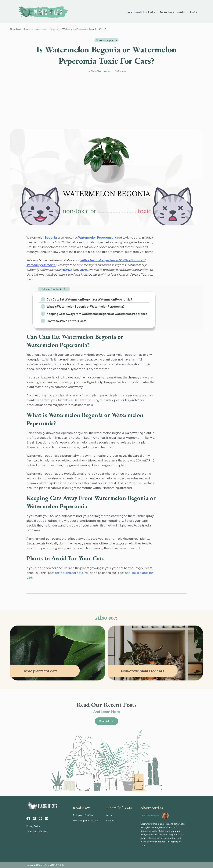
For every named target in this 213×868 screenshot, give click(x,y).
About (109, 815)
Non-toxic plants (20, 29)
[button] (54, 289)
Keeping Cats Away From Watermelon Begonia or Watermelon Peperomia (97, 314)
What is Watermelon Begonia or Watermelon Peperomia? (86, 306)
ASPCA (67, 270)
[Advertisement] (106, 101)
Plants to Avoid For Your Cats (66, 321)
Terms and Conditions (37, 831)
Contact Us (112, 820)
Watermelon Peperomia (96, 237)
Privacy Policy (33, 826)
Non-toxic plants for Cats (178, 12)
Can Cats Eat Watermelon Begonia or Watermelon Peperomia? (89, 299)
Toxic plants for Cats (140, 12)
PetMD (83, 270)
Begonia (51, 237)
